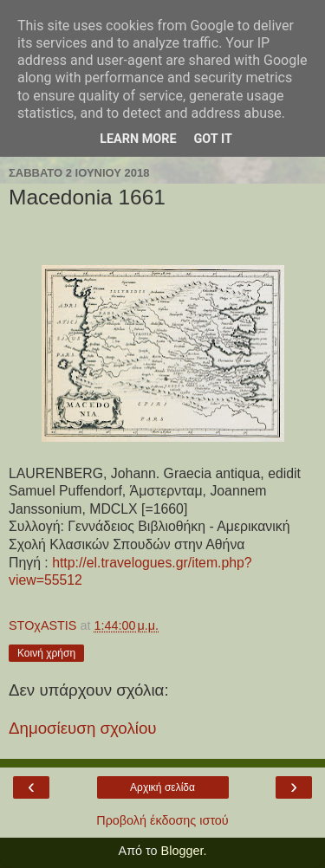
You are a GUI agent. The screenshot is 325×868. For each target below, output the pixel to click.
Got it (213, 139)
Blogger (182, 851)
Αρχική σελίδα (162, 787)
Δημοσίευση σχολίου (83, 728)
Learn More (138, 139)
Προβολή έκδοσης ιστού (162, 820)
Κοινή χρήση (46, 653)
